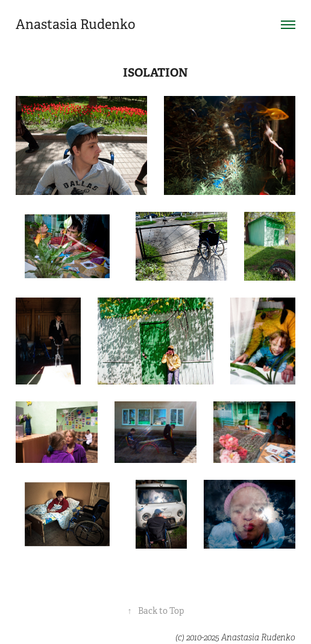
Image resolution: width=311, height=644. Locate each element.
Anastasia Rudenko (76, 24)
